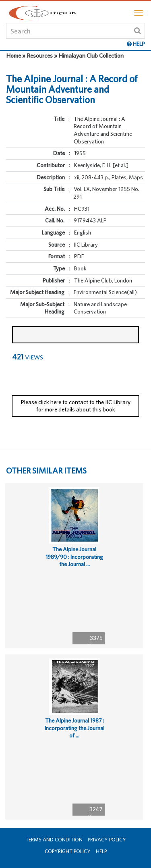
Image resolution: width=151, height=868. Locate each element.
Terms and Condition (54, 840)
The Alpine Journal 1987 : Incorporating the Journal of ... (74, 728)
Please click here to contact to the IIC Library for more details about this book (75, 406)
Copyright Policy (68, 851)
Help (101, 851)
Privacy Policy (107, 840)
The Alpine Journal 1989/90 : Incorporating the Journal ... (74, 557)
